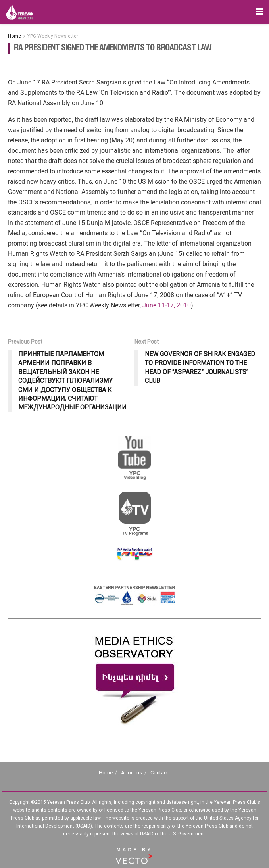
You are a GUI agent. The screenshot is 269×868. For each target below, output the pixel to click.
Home (14, 36)
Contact (159, 773)
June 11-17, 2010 (167, 305)
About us (132, 773)
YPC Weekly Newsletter (53, 36)
